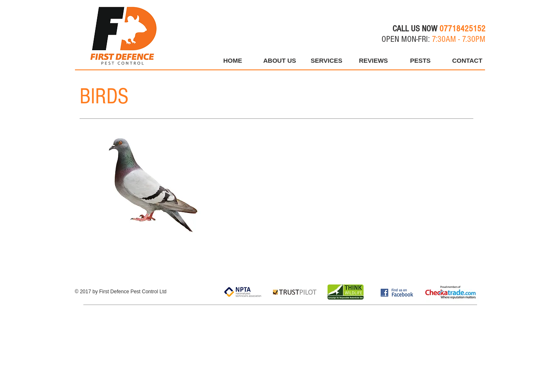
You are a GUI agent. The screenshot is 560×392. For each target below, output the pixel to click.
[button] (421, 61)
